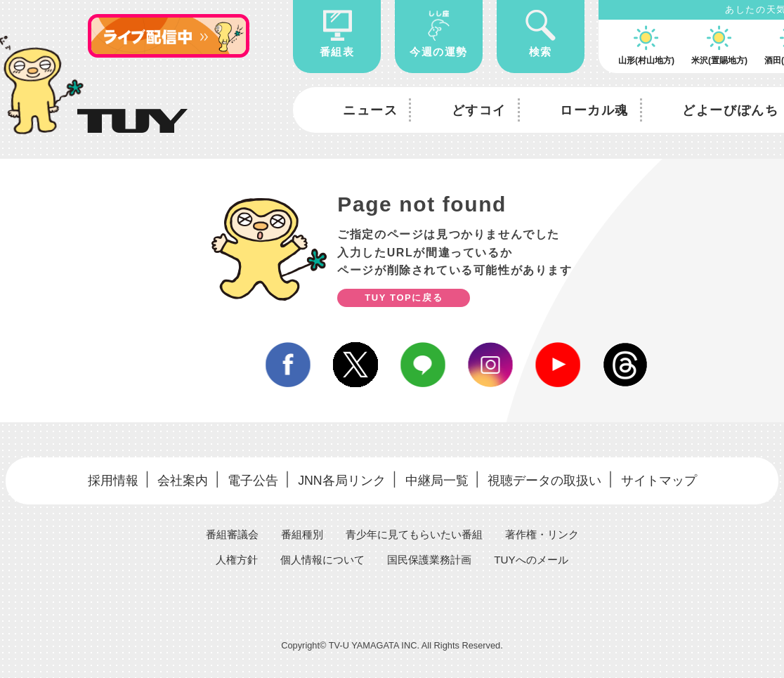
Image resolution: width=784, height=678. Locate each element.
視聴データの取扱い (545, 479)
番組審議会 (223, 531)
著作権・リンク (549, 531)
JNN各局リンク (339, 479)
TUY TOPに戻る (404, 298)
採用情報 (109, 479)
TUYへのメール (538, 556)
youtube (558, 365)
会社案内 (179, 479)
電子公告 (249, 479)
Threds (625, 365)
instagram (490, 365)
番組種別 (296, 531)
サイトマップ (662, 479)
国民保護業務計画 (431, 556)
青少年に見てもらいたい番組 (414, 531)
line (423, 365)
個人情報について (319, 556)
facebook (288, 365)
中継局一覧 (435, 479)
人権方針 (229, 556)
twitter (355, 365)
